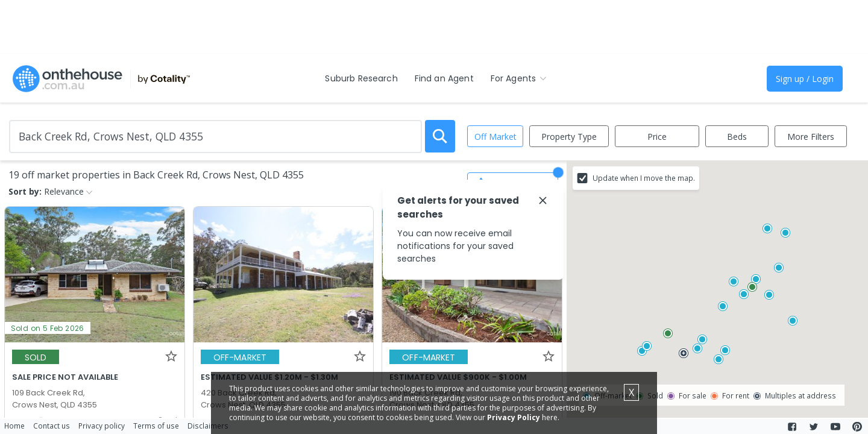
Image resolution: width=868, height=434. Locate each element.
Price (657, 137)
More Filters (811, 137)
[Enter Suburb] (215, 137)
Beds (737, 137)
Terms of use (156, 426)
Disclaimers (208, 426)
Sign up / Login (805, 79)
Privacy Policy (514, 417)
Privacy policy (102, 426)
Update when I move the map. (644, 178)
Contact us (52, 426)
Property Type (569, 137)
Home (14, 426)
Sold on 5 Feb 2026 (48, 328)
